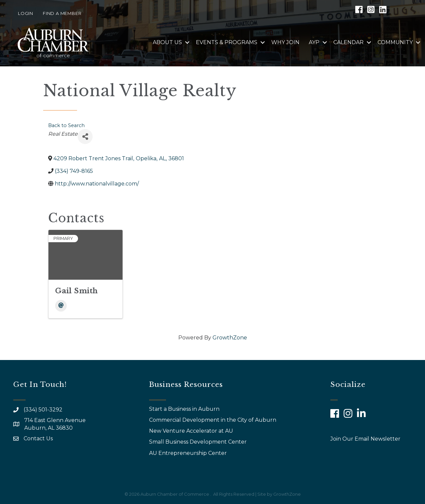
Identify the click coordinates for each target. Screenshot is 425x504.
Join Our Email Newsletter (365, 439)
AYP (314, 42)
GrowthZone (230, 338)
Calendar (348, 42)
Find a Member (62, 13)
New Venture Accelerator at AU (192, 431)
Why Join (285, 42)
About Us (167, 42)
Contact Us (38, 438)
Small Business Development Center (199, 442)
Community (395, 42)
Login (26, 13)
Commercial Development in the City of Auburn (213, 420)
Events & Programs (227, 42)
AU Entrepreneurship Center (189, 453)
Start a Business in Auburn (184, 409)
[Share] (85, 137)
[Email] (61, 306)
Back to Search (66, 125)
